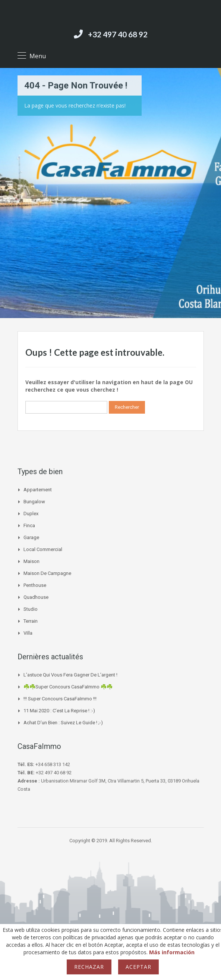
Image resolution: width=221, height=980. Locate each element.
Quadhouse (36, 597)
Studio (31, 609)
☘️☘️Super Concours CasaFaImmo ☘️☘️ (68, 687)
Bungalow (34, 502)
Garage (31, 537)
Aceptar (138, 967)
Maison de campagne (47, 573)
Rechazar (89, 967)
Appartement (38, 490)
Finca (29, 525)
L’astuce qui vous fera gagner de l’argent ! (70, 675)
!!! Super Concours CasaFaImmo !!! (60, 699)
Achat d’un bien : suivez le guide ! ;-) (63, 723)
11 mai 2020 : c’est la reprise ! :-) (59, 711)
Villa (28, 633)
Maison (31, 561)
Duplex (31, 514)
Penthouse (35, 585)
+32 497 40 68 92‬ (118, 34)
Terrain (31, 621)
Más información (172, 952)
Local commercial (43, 549)
